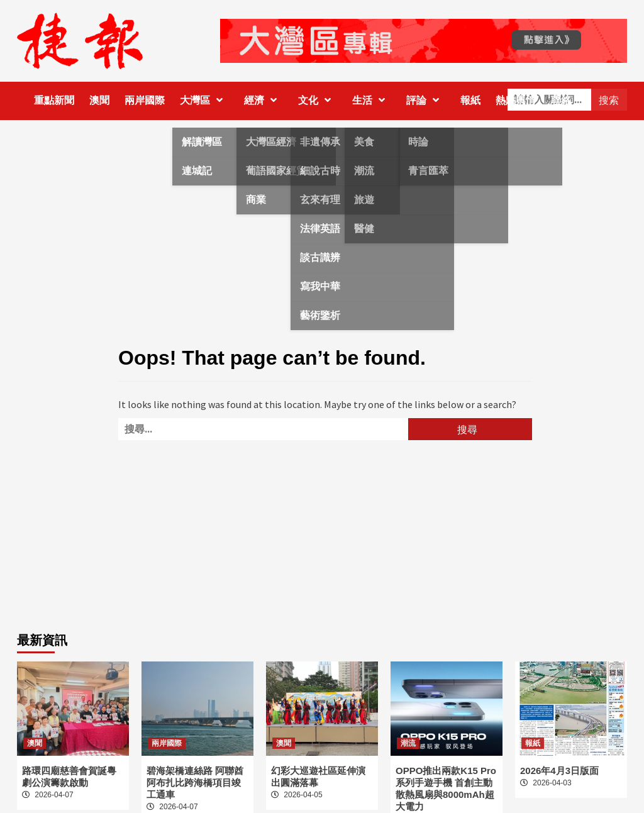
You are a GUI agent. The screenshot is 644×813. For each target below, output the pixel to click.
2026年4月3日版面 (559, 771)
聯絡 (561, 100)
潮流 (408, 743)
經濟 (264, 100)
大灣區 (204, 100)
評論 (426, 100)
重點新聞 (54, 100)
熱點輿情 (516, 100)
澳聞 (99, 100)
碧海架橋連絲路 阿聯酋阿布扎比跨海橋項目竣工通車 (195, 783)
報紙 (470, 100)
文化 (318, 100)
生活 (372, 100)
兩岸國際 (145, 100)
